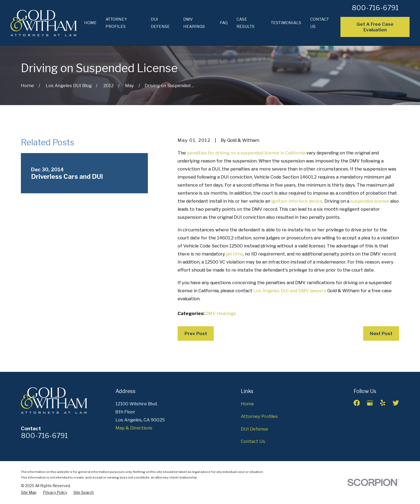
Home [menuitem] (90, 23)
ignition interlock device (297, 201)
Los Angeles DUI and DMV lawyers (290, 291)
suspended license (370, 201)
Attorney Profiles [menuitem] (116, 23)
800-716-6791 (375, 8)
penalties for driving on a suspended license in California (246, 153)
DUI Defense (254, 429)
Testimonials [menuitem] (286, 23)
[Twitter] (396, 403)
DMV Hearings (221, 313)
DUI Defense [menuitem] (160, 23)
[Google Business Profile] (370, 403)
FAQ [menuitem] (224, 23)
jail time (235, 254)
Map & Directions (134, 428)
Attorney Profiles (259, 416)
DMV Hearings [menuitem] (194, 23)
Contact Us (253, 441)
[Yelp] (383, 403)
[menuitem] (29, 493)
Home (247, 404)
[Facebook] (357, 403)
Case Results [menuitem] (245, 23)
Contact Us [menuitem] (320, 23)
